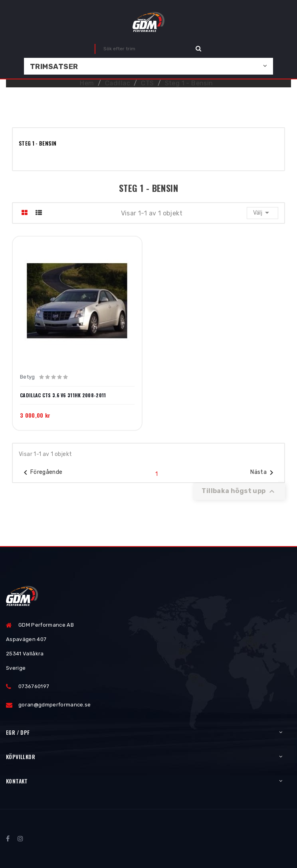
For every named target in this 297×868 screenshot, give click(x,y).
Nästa (263, 473)
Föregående (42, 473)
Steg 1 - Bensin (38, 143)
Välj (262, 213)
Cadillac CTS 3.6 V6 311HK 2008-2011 (63, 395)
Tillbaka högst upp (239, 491)
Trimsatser (54, 67)
